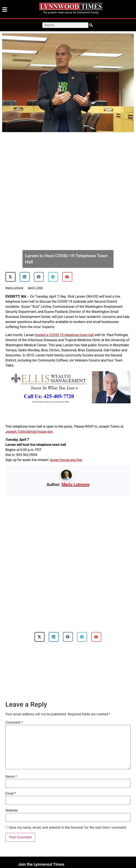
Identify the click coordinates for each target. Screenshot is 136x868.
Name (11, 777)
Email (11, 794)
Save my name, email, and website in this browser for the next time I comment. (68, 828)
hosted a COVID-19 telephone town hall (65, 335)
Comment (14, 723)
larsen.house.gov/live (66, 460)
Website (12, 810)
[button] (10, 277)
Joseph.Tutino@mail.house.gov (29, 432)
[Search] (91, 25)
